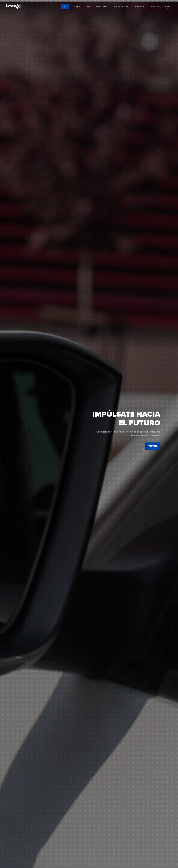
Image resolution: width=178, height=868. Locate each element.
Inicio (65, 6)
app (88, 6)
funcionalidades (121, 6)
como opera (102, 6)
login (168, 6)
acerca (77, 6)
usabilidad (139, 6)
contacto (154, 6)
